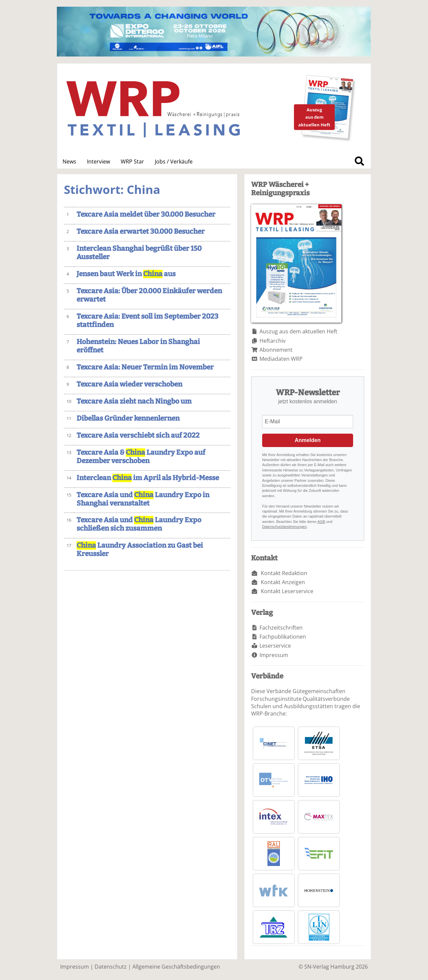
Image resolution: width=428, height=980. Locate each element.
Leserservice (275, 646)
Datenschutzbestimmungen (284, 527)
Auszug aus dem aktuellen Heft (298, 331)
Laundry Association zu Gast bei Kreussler (140, 550)
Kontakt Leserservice (287, 591)
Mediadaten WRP (281, 359)
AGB (321, 522)
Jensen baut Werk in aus (126, 274)
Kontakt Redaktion (284, 573)
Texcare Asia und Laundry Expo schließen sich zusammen (139, 524)
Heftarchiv (273, 341)
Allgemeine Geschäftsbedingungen (176, 967)
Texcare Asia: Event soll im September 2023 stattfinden (147, 321)
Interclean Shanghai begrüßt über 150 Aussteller (139, 253)
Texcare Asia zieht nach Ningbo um (134, 401)
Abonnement (276, 350)
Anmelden (307, 440)
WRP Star (132, 161)
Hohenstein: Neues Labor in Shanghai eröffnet (138, 346)
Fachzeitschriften (281, 628)
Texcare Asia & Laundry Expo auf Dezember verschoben (141, 457)
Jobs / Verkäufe (174, 161)
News (69, 161)
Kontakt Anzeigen (283, 582)
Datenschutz (111, 967)
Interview (98, 161)
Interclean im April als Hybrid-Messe (148, 478)
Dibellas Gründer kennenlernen (128, 418)
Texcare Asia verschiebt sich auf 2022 (138, 435)
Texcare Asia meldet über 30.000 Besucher (146, 214)
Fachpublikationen (283, 637)
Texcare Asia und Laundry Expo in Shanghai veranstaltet (143, 499)
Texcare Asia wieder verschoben (129, 384)
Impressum (274, 655)
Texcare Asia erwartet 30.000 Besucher (141, 232)
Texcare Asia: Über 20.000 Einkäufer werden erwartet (149, 295)
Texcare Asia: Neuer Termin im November (145, 367)
